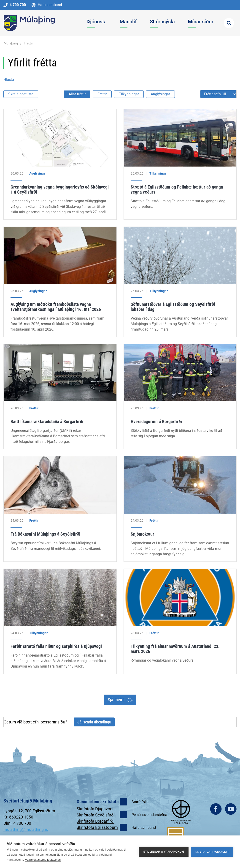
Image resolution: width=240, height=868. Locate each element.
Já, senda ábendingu (94, 722)
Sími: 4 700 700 (17, 823)
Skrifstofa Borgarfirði (96, 821)
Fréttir (28, 43)
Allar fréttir (77, 94)
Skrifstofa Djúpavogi (95, 809)
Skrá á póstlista (21, 94)
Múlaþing (11, 43)
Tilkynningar (129, 94)
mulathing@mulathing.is (26, 829)
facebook (216, 809)
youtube (231, 809)
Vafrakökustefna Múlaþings (43, 860)
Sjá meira (116, 700)
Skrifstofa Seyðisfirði (96, 815)
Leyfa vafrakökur (212, 852)
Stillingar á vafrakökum (164, 852)
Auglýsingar (160, 94)
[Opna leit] (229, 23)
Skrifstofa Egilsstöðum (97, 827)
